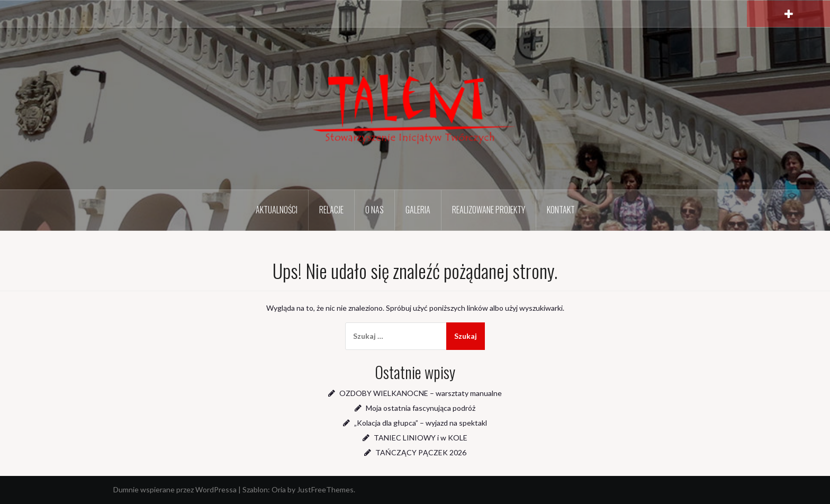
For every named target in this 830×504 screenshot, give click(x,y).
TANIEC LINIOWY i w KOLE (421, 438)
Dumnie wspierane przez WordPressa (175, 489)
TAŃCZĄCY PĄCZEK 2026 (421, 452)
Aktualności (277, 210)
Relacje (331, 210)
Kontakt (561, 210)
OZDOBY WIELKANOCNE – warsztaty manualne (421, 393)
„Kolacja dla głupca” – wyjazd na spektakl (421, 423)
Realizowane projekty (489, 210)
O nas (375, 210)
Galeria (418, 210)
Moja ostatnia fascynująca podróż (421, 408)
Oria (279, 489)
